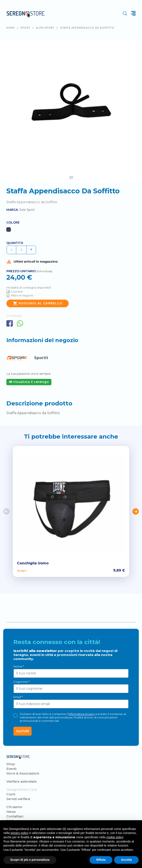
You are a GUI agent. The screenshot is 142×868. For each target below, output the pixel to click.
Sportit (41, 358)
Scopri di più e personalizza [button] (30, 860)
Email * (18, 697)
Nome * (19, 666)
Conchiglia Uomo (33, 563)
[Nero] (9, 231)
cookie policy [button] (115, 837)
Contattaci (15, 816)
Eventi (11, 769)
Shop (11, 764)
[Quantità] (21, 250)
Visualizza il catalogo (29, 382)
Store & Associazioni (23, 773)
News (11, 812)
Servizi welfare (18, 799)
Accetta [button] (126, 860)
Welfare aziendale (22, 781)
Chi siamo (14, 807)
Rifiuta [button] (101, 860)
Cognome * (21, 682)
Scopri (22, 571)
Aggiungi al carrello (38, 303)
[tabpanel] (71, 111)
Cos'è (11, 794)
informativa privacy (82, 714)
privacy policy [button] (19, 833)
